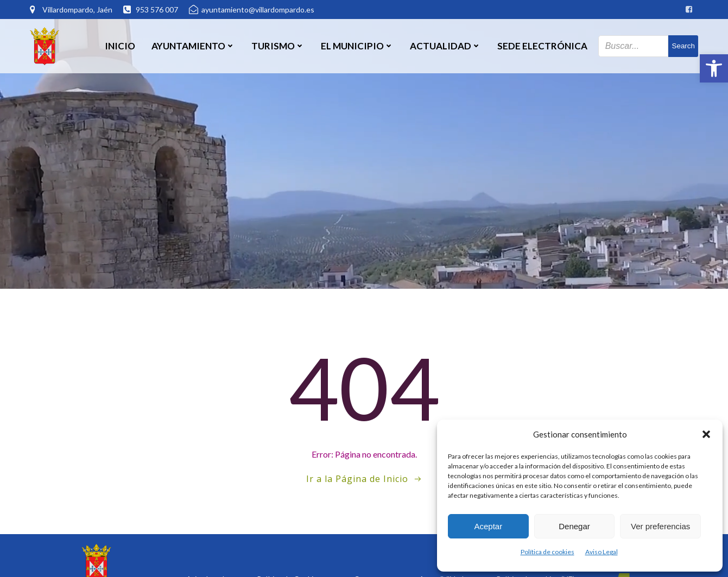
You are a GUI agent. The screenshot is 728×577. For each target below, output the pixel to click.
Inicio (120, 46)
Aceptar (488, 526)
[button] (714, 68)
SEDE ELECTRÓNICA (542, 46)
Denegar (574, 526)
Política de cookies (547, 552)
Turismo (278, 46)
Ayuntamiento (193, 46)
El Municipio (357, 46)
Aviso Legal (602, 552)
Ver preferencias (660, 526)
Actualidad (445, 46)
